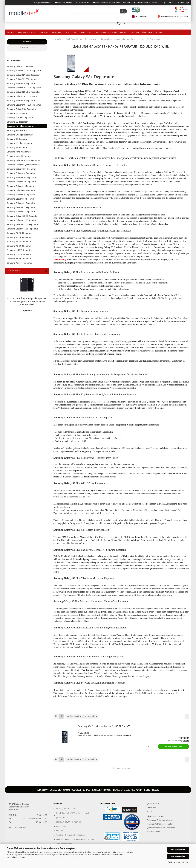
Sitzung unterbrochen (65, 809)
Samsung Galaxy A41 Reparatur (21, 190)
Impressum (61, 826)
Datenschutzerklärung (16, 857)
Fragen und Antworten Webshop (160, 820)
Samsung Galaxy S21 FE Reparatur (22, 79)
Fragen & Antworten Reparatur (160, 824)
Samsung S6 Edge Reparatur (20, 143)
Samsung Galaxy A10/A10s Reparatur (23, 160)
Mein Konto (152, 807)
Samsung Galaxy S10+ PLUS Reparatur (24, 105)
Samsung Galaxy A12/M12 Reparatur (23, 165)
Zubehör (56, 32)
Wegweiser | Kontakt (42, 3)
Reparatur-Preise (27, 32)
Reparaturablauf (154, 832)
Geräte (10, 32)
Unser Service (83, 3)
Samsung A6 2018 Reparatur (20, 246)
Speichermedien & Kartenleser (111, 32)
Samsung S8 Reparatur (17, 122)
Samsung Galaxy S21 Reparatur (21, 66)
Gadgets (44, 32)
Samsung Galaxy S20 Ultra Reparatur (23, 92)
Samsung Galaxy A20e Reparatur (22, 169)
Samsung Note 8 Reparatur (19, 156)
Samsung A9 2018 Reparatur (20, 233)
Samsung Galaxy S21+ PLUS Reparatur (24, 71)
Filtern (27, 42)
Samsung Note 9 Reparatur (19, 152)
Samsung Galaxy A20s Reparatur (21, 178)
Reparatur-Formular (64, 3)
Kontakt (60, 831)
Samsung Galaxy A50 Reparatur (21, 199)
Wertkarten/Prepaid (141, 32)
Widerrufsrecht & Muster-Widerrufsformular (75, 840)
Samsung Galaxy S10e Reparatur (21, 109)
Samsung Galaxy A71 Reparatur (21, 207)
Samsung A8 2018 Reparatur (20, 237)
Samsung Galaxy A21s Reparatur (21, 182)
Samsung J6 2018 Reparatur (19, 250)
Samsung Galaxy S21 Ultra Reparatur (23, 75)
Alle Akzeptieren (178, 850)
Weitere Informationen (178, 862)
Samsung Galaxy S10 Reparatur (21, 101)
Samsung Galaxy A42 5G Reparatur (22, 229)
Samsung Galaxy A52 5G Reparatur (22, 224)
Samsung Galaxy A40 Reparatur (21, 186)
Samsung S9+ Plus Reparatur (20, 118)
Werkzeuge (86, 32)
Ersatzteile (71, 32)
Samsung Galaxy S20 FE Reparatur (22, 96)
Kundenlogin (183, 3)
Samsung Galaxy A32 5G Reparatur (22, 220)
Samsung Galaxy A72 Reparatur (21, 212)
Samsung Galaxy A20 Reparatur (21, 173)
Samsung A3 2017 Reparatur (19, 263)
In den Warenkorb (174, 747)
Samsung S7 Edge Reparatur (20, 135)
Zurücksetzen (27, 48)
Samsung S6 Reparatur (17, 139)
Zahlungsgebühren (64, 844)
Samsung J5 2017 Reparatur (19, 254)
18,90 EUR (27, 310)
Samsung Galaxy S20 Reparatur (21, 84)
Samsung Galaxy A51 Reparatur (21, 203)
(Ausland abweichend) (122, 735)
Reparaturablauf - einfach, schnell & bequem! (111, 3)
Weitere (160, 32)
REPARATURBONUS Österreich (69, 822)
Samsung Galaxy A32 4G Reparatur (22, 216)
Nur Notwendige (178, 856)
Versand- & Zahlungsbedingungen (71, 835)
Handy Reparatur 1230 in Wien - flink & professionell (73, 815)
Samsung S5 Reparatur (17, 148)
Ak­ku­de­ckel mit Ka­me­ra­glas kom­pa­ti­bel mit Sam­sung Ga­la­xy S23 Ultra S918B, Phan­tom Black (27, 302)
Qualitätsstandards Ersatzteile (146, 3)
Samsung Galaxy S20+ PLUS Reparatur (24, 88)
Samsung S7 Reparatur (17, 130)
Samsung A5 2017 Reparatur (20, 259)
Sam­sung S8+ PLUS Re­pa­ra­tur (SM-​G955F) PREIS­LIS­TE (104, 726)
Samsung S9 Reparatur (17, 113)
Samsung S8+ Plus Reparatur (20, 126)
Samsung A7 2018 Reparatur (20, 242)
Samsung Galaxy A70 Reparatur (21, 195)
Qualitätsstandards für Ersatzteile (161, 828)
